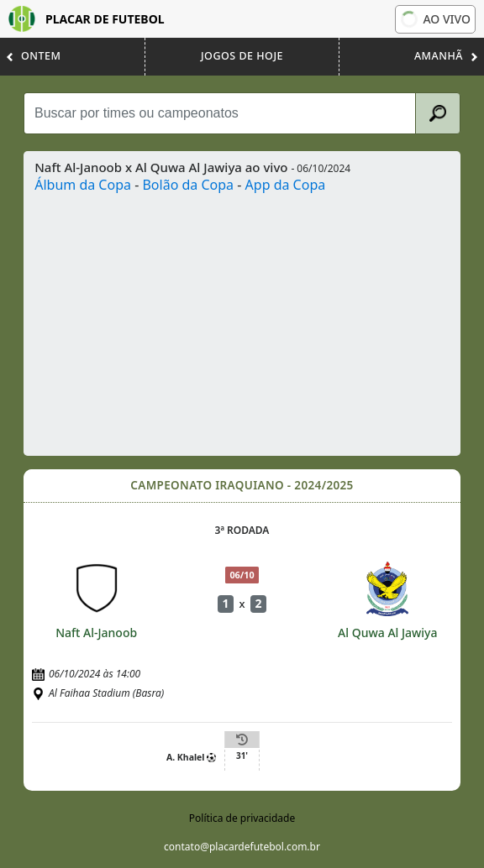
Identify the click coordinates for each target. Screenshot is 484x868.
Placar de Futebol (87, 19)
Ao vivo (435, 18)
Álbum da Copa (83, 185)
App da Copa (286, 185)
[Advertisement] (242, 321)
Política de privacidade (242, 818)
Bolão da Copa (188, 185)
